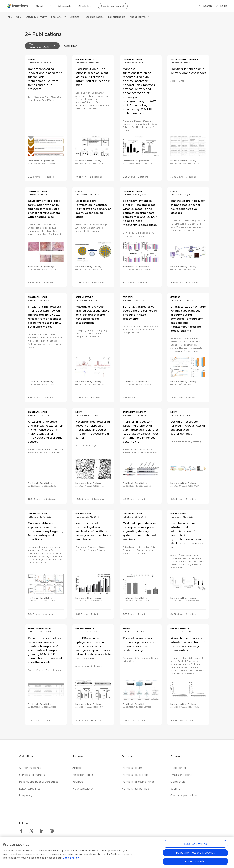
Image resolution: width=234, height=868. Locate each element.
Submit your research (113, 6)
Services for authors (32, 775)
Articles (75, 17)
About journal (138, 17)
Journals (78, 782)
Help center (178, 768)
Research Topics (94, 17)
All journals (65, 6)
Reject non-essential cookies (195, 855)
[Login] (221, 6)
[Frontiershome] (18, 6)
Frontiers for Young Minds (138, 782)
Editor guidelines (30, 789)
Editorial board (117, 17)
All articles (85, 6)
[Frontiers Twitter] (31, 831)
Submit (175, 789)
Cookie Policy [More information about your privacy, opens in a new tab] (71, 860)
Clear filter (70, 46)
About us (41, 6)
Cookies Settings (195, 846)
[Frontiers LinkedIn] (42, 831)
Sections (57, 17)
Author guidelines (30, 768)
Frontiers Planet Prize (135, 789)
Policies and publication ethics (39, 782)
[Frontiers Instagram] (52, 831)
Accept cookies (195, 864)
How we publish (83, 789)
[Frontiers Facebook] (21, 831)
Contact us (178, 782)
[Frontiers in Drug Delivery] (27, 17)
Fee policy (26, 795)
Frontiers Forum (132, 768)
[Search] (205, 6)
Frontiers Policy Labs (135, 775)
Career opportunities (184, 795)
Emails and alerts (181, 775)
